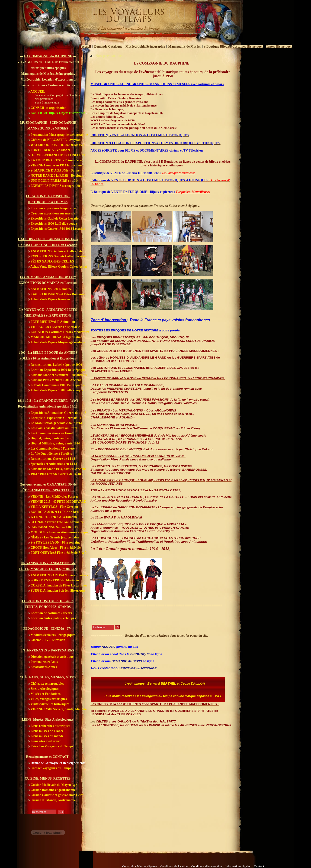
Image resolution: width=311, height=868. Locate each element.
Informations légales (238, 866)
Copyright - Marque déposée (140, 866)
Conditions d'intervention (207, 866)
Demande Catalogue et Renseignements (56, 763)
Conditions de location (174, 866)
